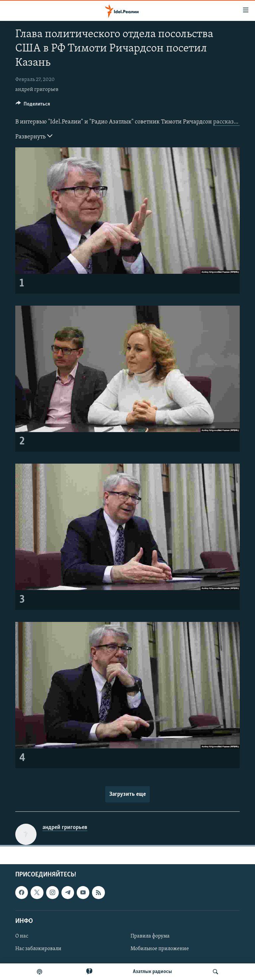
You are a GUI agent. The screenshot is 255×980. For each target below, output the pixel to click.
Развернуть (34, 136)
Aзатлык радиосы (152, 972)
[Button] (33, 106)
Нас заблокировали (38, 949)
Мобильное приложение (160, 949)
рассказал (226, 122)
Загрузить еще (127, 794)
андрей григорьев (37, 90)
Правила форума (150, 936)
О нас (22, 936)
